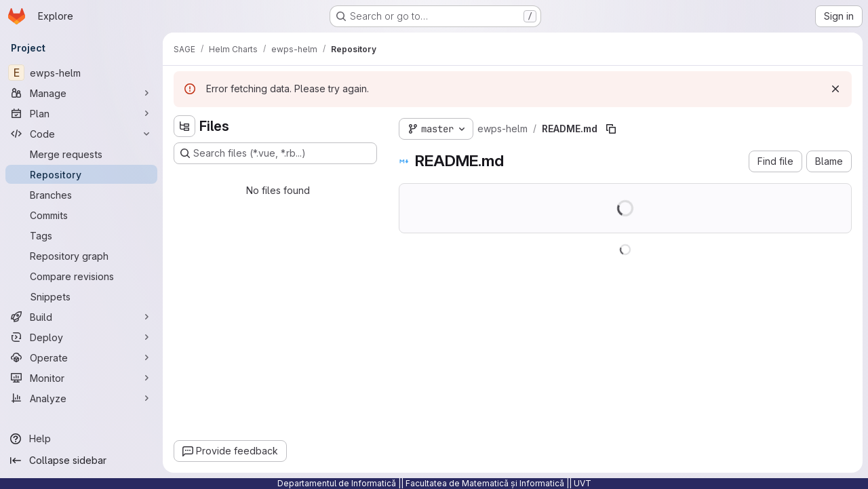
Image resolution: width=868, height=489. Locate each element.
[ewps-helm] (81, 73)
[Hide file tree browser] (184, 126)
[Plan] (81, 113)
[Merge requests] (81, 154)
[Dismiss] (835, 89)
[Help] (81, 439)
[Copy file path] (611, 129)
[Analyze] (81, 398)
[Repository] (81, 174)
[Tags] (81, 235)
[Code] (81, 134)
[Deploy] (81, 337)
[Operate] (81, 357)
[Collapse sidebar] (81, 461)
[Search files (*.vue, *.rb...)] (275, 153)
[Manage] (81, 93)
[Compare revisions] (81, 276)
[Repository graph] (81, 256)
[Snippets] (81, 296)
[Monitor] (81, 378)
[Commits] (81, 215)
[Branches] (81, 195)
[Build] (81, 317)
